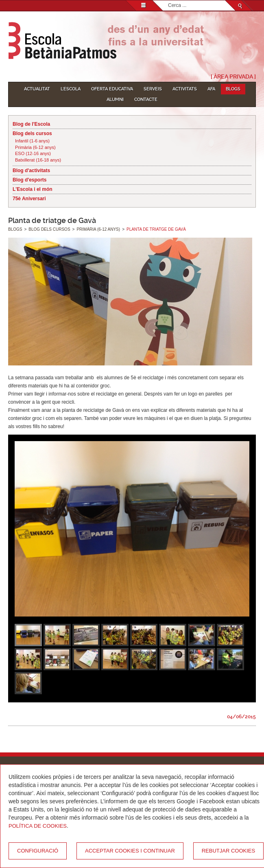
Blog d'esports (30, 180)
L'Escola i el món (33, 189)
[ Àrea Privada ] (233, 77)
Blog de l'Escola (31, 124)
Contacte (146, 99)
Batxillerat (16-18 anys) (38, 160)
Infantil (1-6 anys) (32, 141)
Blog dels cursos (32, 133)
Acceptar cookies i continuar (130, 851)
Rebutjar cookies (228, 851)
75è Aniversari (29, 199)
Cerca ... (168, 1)
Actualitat (37, 89)
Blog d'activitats (31, 171)
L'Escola (71, 89)
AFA (211, 89)
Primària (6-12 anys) (35, 147)
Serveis (153, 89)
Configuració (38, 851)
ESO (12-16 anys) (33, 153)
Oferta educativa (112, 89)
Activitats (185, 89)
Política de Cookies (38, 826)
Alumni (115, 99)
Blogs (233, 89)
